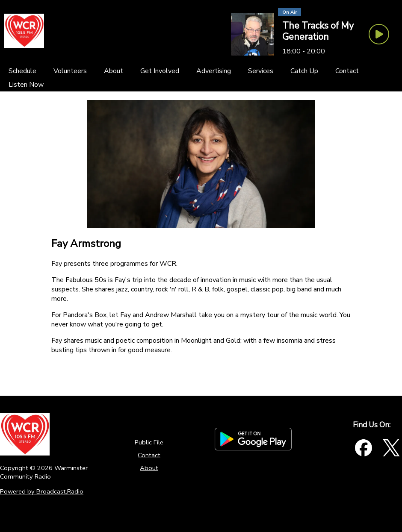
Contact (149, 455)
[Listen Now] (26, 85)
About (149, 468)
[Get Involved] (160, 71)
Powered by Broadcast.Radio (42, 491)
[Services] (261, 71)
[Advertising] (214, 71)
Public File (149, 442)
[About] (114, 71)
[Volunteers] (70, 71)
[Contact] (347, 71)
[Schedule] (22, 71)
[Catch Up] (304, 71)
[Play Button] (379, 34)
